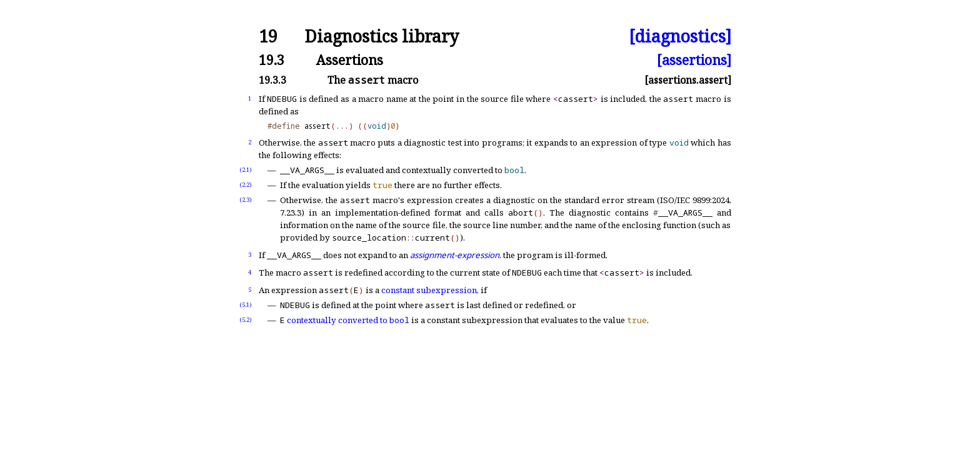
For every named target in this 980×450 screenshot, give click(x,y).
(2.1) (246, 170)
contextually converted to (348, 320)
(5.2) (246, 320)
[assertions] (694, 60)
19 (268, 37)
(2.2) (246, 185)
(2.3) (246, 200)
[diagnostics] (680, 37)
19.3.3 (272, 80)
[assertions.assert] (688, 80)
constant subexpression (429, 290)
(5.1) (246, 305)
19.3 (272, 60)
